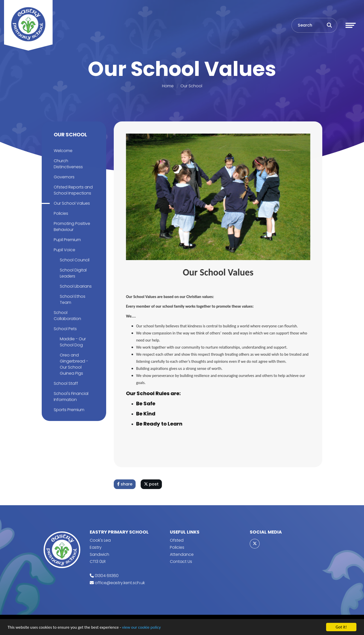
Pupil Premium (66, 240)
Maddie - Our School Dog (72, 342)
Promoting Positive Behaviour (71, 227)
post (152, 484)
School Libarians (75, 286)
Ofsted (177, 540)
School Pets (64, 329)
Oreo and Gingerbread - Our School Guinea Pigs (73, 364)
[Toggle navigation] (351, 25)
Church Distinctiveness (67, 164)
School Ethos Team (72, 299)
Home (168, 86)
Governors (63, 177)
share (126, 484)
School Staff (65, 383)
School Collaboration (66, 316)
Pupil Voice (64, 250)
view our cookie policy (141, 627)
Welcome (62, 151)
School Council (74, 260)
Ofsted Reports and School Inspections (72, 190)
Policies (60, 213)
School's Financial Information (70, 397)
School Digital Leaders (72, 273)
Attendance (182, 554)
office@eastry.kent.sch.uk (120, 583)
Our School (191, 86)
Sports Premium (68, 410)
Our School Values (71, 203)
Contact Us (181, 562)
